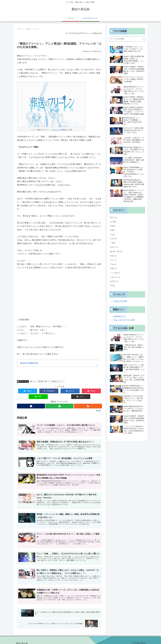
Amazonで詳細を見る (29, 363)
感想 (41, 381)
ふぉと (113, 236)
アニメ (48, 381)
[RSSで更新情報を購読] (88, 400)
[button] (95, 391)
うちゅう (114, 268)
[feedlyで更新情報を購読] (59, 400)
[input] (127, 39)
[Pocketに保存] (67, 391)
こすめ (113, 245)
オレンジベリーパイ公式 (124, 326)
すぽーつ (114, 273)
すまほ (113, 227)
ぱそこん (114, 217)
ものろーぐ (115, 287)
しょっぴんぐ (116, 277)
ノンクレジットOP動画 (58, 130)
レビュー (34, 381)
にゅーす (114, 241)
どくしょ (114, 264)
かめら (113, 231)
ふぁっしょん (116, 282)
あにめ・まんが (23, 381)
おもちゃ (114, 259)
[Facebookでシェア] (38, 391)
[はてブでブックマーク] (52, 391)
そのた (113, 291)
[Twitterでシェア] (24, 391)
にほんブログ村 (120, 307)
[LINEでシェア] (81, 391)
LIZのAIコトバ (120, 322)
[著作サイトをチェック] (31, 400)
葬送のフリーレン (58, 381)
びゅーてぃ (115, 250)
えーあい (114, 222)
